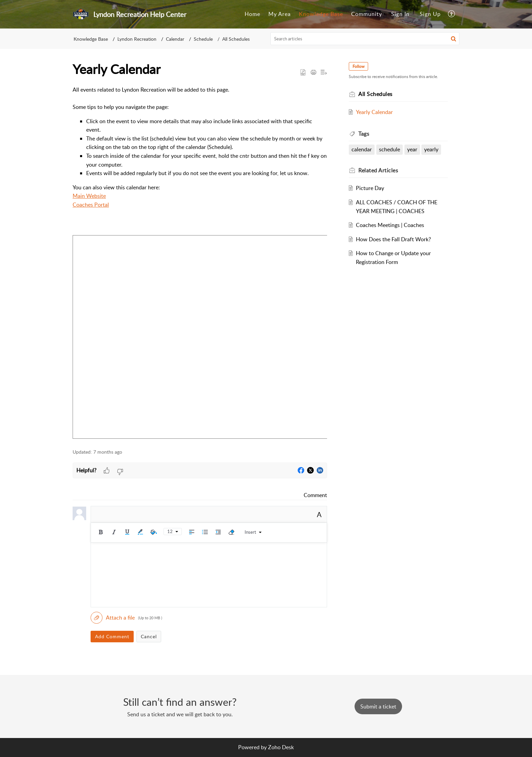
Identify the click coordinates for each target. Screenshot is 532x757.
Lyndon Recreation (137, 39)
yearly (431, 149)
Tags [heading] (364, 134)
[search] (365, 39)
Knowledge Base (321, 14)
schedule (389, 149)
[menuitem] (252, 14)
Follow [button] (358, 66)
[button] (452, 14)
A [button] (319, 514)
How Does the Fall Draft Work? (393, 239)
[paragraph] (200, 263)
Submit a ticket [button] (378, 706)
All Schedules (236, 39)
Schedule (203, 39)
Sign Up (430, 14)
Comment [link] (315, 495)
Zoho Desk (281, 747)
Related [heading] (378, 170)
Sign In (400, 14)
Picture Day (370, 188)
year (412, 149)
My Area (280, 14)
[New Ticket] (378, 706)
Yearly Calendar (374, 112)
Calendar (175, 39)
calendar (362, 149)
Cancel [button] (149, 636)
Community (367, 14)
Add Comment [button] (112, 636)
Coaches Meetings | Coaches (390, 225)
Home (252, 14)
